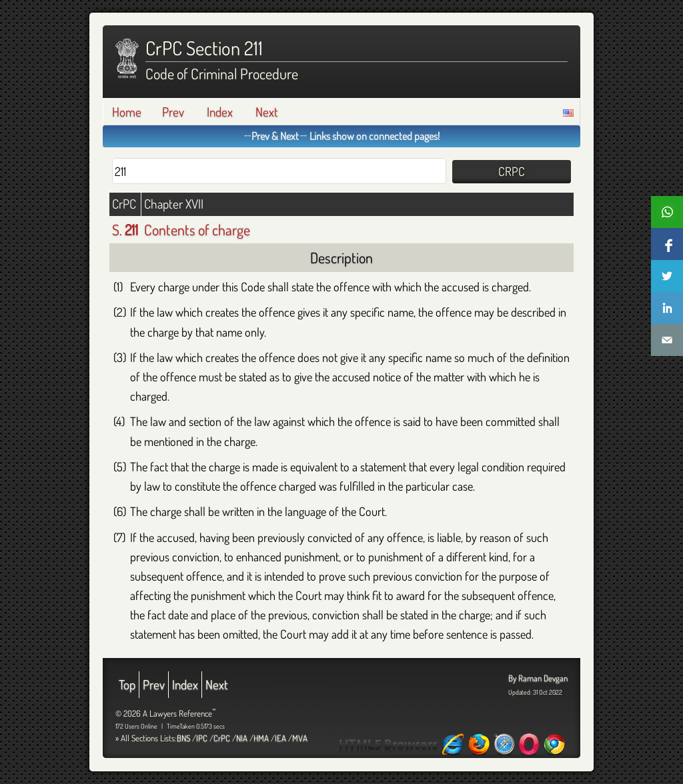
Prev (173, 112)
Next (267, 112)
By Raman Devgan (538, 678)
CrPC (222, 738)
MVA (300, 738)
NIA (242, 738)
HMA (261, 738)
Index (220, 112)
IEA (280, 738)
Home (127, 112)
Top (127, 684)
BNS (183, 738)
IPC (202, 738)
